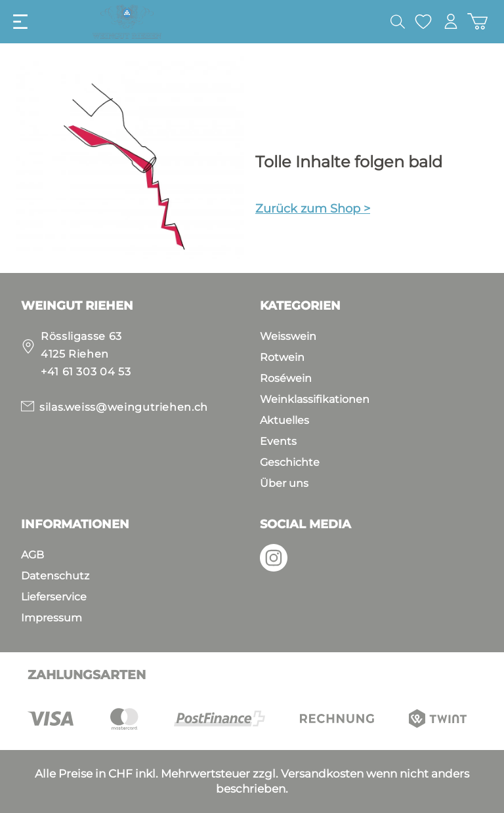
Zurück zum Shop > (313, 209)
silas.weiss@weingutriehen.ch (124, 407)
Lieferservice (54, 597)
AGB (32, 555)
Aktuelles (284, 420)
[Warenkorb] (477, 21)
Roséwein (286, 378)
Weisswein (288, 336)
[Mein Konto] (451, 21)
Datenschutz (55, 576)
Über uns (284, 483)
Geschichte (290, 462)
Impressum (52, 618)
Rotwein (282, 357)
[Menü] (20, 22)
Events (278, 441)
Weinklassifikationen (315, 399)
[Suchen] (397, 22)
